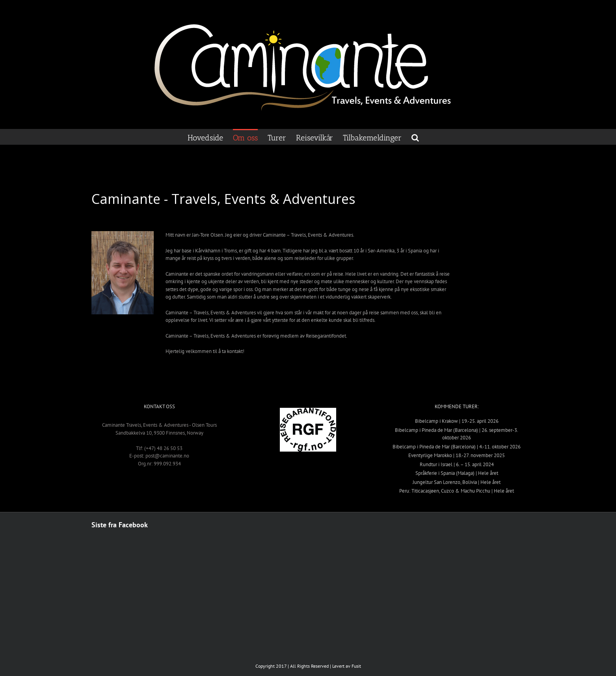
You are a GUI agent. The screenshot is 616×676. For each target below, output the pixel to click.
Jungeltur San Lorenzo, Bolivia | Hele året (457, 482)
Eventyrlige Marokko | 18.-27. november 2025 (457, 455)
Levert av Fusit (347, 666)
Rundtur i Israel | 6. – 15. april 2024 (457, 464)
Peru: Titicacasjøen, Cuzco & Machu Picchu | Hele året (457, 491)
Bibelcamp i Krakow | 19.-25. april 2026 (457, 421)
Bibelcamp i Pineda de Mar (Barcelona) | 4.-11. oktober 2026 (457, 447)
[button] (415, 137)
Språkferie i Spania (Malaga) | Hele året (457, 473)
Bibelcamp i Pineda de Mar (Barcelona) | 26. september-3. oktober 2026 (457, 434)
